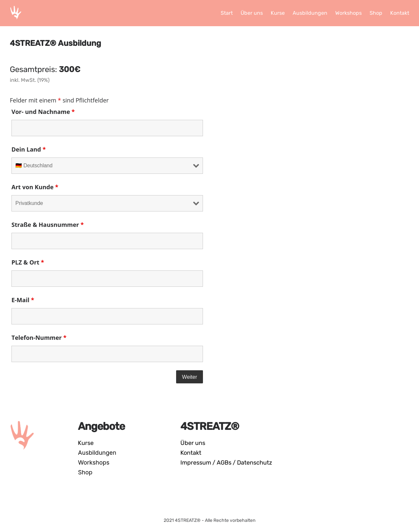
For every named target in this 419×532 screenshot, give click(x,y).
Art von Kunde (35, 187)
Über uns (193, 443)
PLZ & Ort (28, 262)
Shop (85, 472)
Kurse (86, 443)
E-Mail (23, 300)
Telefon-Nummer (39, 338)
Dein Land (29, 149)
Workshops (94, 462)
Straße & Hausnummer (48, 225)
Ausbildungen (97, 453)
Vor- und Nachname (43, 112)
